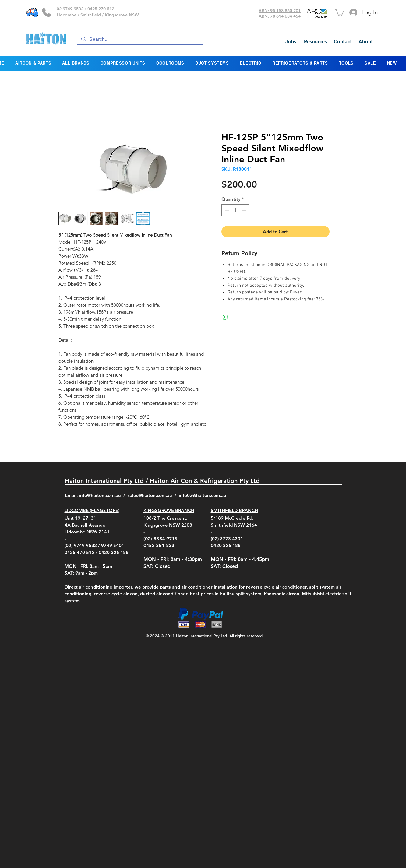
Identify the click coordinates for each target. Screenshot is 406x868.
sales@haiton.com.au (150, 495)
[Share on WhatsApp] (225, 317)
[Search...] (142, 39)
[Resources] (315, 42)
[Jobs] (291, 42)
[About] (365, 42)
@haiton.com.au (209, 495)
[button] (339, 12)
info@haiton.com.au (100, 495)
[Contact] (343, 42)
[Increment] (244, 210)
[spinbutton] (235, 210)
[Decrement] (226, 210)
